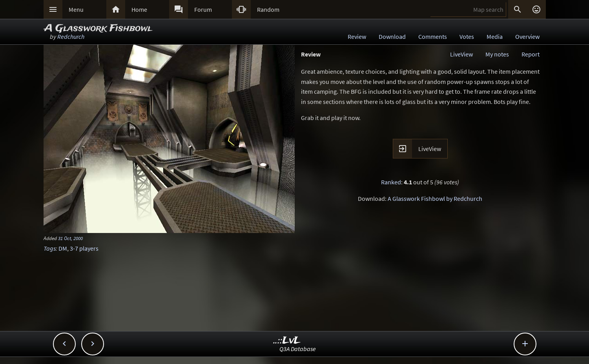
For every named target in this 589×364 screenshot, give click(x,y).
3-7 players (84, 248)
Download (392, 36)
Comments (433, 36)
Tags (50, 248)
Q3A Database (298, 349)
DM (63, 248)
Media (495, 36)
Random (268, 9)
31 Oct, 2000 (70, 238)
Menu (76, 9)
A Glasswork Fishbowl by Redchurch (435, 198)
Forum (203, 9)
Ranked (391, 182)
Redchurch (71, 36)
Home (139, 9)
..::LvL (287, 341)
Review (357, 36)
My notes (497, 54)
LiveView (461, 54)
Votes (467, 36)
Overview (527, 36)
